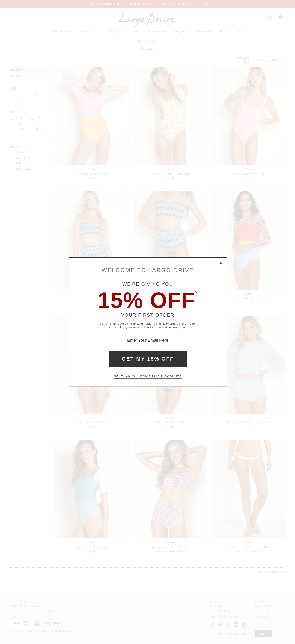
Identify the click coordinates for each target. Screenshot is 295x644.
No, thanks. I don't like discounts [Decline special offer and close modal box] (148, 376)
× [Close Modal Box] (221, 263)
